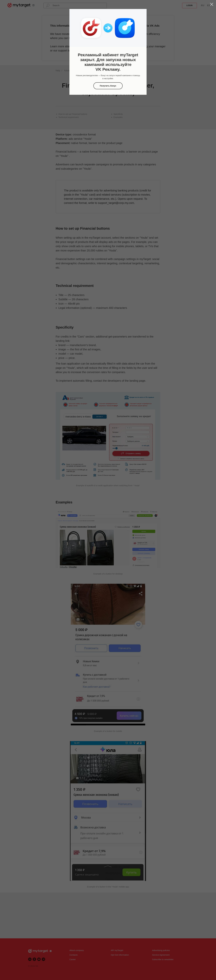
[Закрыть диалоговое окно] (212, 4)
